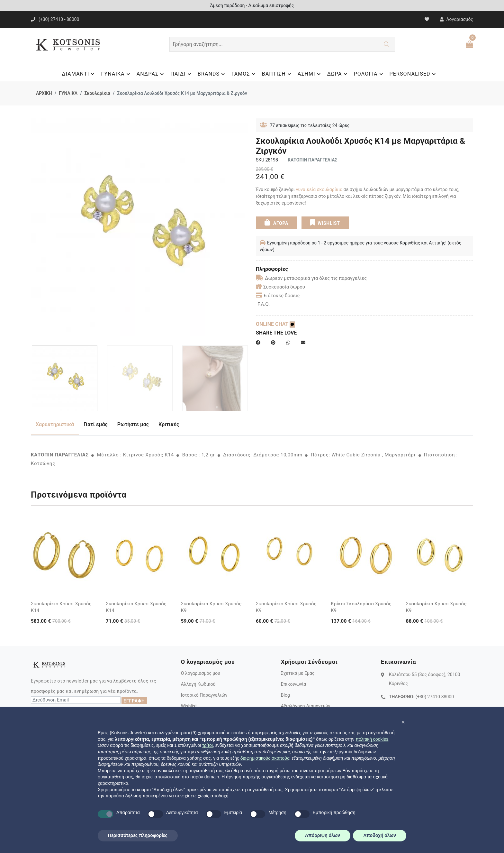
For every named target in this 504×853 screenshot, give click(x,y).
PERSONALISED (414, 74)
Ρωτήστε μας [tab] (133, 424)
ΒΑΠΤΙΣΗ (277, 74)
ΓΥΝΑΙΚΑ (116, 74)
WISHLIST (325, 223)
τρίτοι (207, 745)
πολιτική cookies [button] (372, 739)
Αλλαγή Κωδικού (198, 684)
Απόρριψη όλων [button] (323, 835)
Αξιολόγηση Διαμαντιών (306, 706)
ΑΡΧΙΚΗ (44, 93)
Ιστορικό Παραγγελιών (204, 695)
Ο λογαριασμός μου (201, 673)
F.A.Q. (264, 304)
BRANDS (212, 74)
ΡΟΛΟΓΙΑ (369, 74)
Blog (285, 695)
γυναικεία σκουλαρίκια (319, 189)
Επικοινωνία (293, 684)
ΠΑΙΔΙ (182, 74)
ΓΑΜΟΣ (244, 74)
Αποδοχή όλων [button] (380, 835)
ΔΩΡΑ (338, 74)
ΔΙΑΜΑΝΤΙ (79, 74)
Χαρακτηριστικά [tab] (55, 424)
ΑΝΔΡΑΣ (151, 74)
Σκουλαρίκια (97, 93)
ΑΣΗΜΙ (310, 74)
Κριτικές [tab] (169, 424)
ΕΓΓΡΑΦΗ (134, 701)
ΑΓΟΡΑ (276, 223)
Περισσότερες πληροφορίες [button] (138, 835)
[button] (403, 722)
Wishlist (189, 706)
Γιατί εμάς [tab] (96, 424)
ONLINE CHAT (275, 324)
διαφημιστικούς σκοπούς (265, 758)
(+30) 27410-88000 (435, 697)
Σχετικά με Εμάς (298, 673)
